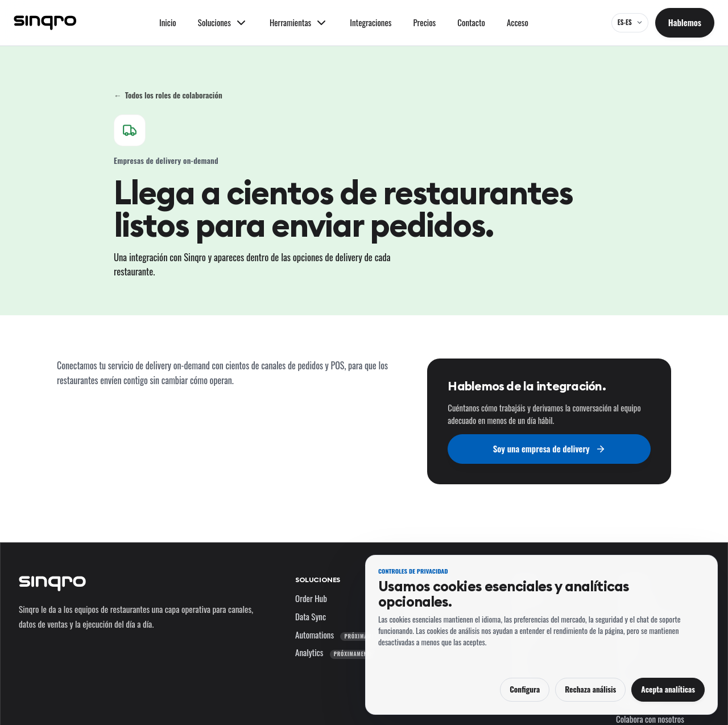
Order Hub (311, 598)
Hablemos (685, 22)
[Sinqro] (45, 23)
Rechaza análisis (590, 689)
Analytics (336, 652)
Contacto (471, 22)
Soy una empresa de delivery (549, 448)
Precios (424, 22)
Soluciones (318, 580)
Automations (341, 635)
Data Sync (311, 616)
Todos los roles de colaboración (168, 95)
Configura (525, 689)
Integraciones (371, 22)
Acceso (518, 22)
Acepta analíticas (668, 689)
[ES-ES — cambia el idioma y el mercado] (630, 23)
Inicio (168, 22)
